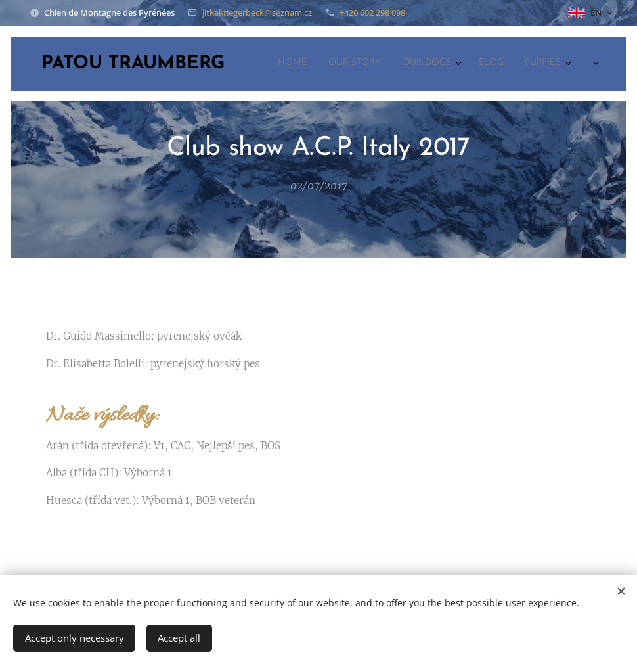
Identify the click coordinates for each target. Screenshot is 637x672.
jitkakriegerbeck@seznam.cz (257, 12)
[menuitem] (468, 64)
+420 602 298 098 (372, 12)
